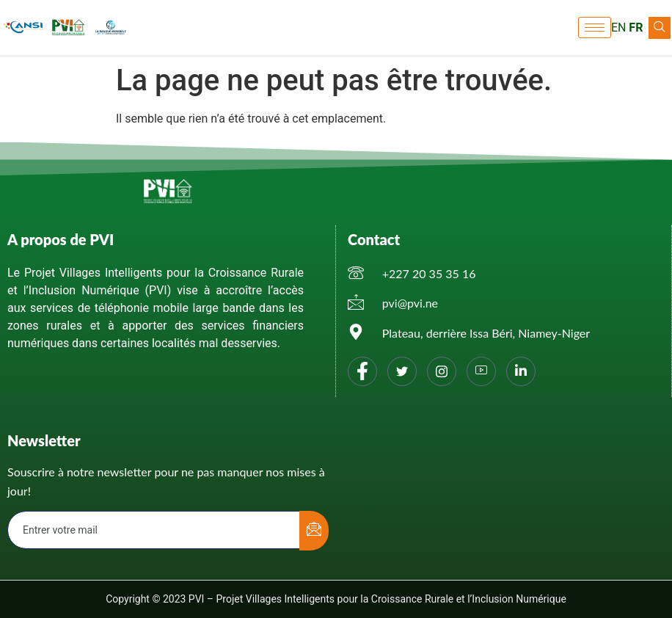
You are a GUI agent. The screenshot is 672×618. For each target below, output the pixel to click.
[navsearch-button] (660, 28)
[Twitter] (402, 371)
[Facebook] (362, 371)
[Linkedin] (521, 371)
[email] (154, 530)
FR (636, 28)
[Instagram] (442, 371)
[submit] (314, 531)
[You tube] (481, 371)
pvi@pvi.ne (410, 303)
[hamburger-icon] (595, 28)
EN (619, 28)
